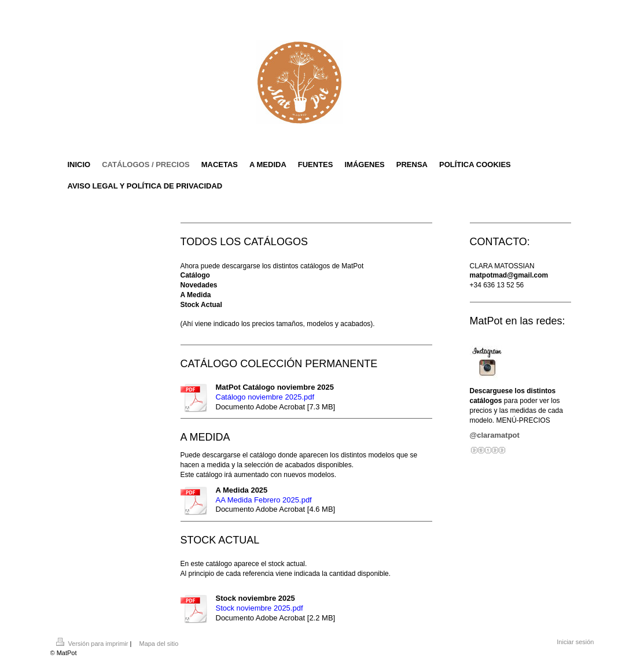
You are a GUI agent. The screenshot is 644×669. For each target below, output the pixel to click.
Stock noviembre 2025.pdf (260, 608)
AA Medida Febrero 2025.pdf (264, 500)
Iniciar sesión (575, 642)
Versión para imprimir (93, 644)
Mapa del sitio (159, 644)
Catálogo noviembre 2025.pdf (265, 397)
